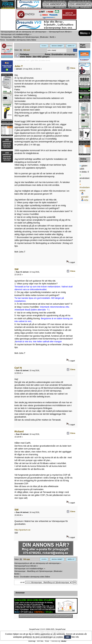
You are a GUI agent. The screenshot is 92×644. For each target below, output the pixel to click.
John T (19, 66)
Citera (73, 68)
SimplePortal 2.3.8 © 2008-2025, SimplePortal (47, 629)
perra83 (85, 197)
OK (68, 637)
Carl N (18, 368)
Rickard (19, 431)
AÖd (86, 200)
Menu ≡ (85, 33)
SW (16, 269)
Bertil (52, 37)
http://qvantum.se (22, 530)
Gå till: (22, 582)
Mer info (75, 637)
